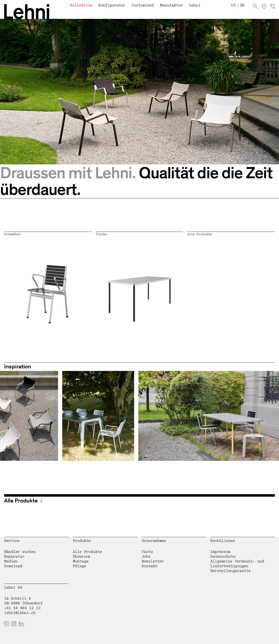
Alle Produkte (87, 552)
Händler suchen (20, 552)
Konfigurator (112, 5)
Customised (143, 5)
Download (13, 566)
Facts (147, 552)
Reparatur (14, 557)
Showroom (81, 557)
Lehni (195, 5)
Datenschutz (223, 557)
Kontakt (150, 566)
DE (233, 5)
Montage (81, 561)
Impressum (220, 552)
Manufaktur (171, 5)
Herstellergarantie (230, 571)
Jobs (146, 557)
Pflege (79, 566)
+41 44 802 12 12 (22, 608)
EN (242, 5)
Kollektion (81, 5)
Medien (11, 561)
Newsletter (153, 561)
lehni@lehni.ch (20, 613)
